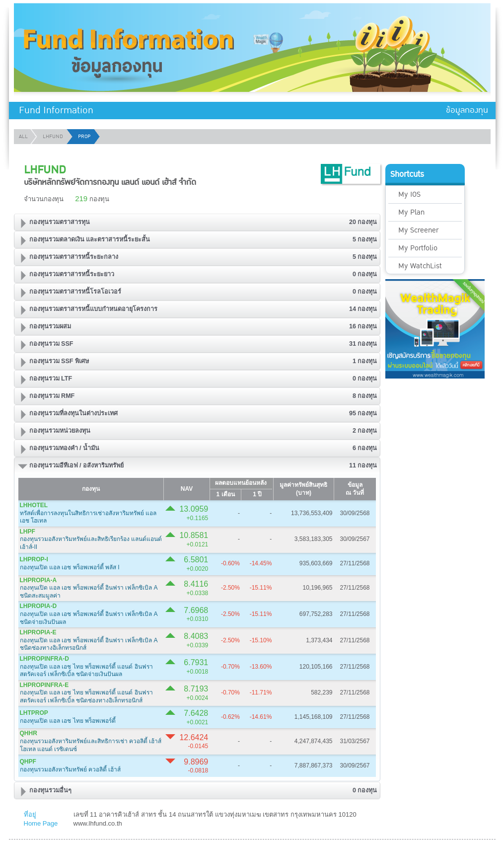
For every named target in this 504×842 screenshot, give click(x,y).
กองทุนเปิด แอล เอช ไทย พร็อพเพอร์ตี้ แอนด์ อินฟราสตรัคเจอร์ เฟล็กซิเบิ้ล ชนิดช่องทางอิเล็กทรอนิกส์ (86, 696)
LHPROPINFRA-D (44, 659)
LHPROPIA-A (38, 580)
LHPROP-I (34, 559)
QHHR (29, 733)
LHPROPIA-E (38, 632)
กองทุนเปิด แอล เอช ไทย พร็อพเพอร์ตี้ (68, 721)
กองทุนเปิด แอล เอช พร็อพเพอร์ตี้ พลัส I (70, 567)
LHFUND (53, 137)
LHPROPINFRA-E (44, 685)
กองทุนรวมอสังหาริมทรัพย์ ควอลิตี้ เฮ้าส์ (71, 769)
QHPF (28, 762)
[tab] (197, 222)
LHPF (28, 532)
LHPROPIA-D (38, 606)
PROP (84, 137)
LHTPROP (34, 713)
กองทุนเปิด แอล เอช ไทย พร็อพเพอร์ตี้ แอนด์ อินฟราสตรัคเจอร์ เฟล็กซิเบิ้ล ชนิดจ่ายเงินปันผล (86, 671)
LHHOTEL (34, 505)
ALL (23, 137)
